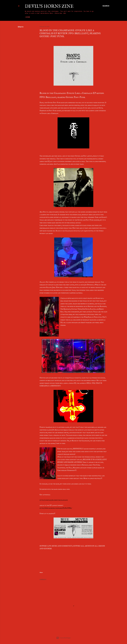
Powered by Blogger (64, 638)
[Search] (106, 6)
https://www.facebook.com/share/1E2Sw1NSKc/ (56, 508)
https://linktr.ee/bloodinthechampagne (54, 500)
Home (28, 17)
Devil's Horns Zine (49, 6)
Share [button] (21, 27)
